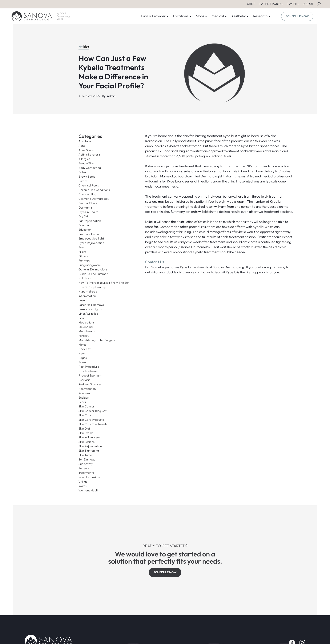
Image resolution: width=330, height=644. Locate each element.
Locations (182, 16)
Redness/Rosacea (90, 384)
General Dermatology (93, 269)
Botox (82, 172)
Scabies (84, 398)
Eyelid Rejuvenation (91, 243)
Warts (82, 486)
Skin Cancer (86, 406)
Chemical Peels (89, 185)
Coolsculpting (87, 194)
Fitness (83, 256)
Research (262, 16)
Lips (81, 318)
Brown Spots (87, 177)
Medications (86, 322)
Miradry (84, 336)
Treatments (86, 473)
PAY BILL (293, 4)
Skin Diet (84, 428)
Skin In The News (90, 437)
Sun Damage (87, 459)
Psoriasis (84, 380)
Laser (82, 300)
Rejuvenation (87, 389)
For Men (84, 261)
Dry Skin (84, 216)
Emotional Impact (90, 234)
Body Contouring (90, 168)
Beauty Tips (86, 163)
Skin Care (85, 415)
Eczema (84, 225)
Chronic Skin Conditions (94, 190)
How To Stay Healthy (92, 287)
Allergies (84, 159)
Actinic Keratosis (89, 154)
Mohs (202, 16)
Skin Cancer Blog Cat (92, 411)
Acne (82, 146)
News (82, 353)
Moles (82, 345)
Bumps (83, 181)
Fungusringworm (90, 265)
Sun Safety (86, 464)
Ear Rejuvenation (90, 221)
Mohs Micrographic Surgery (97, 340)
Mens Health (87, 331)
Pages (83, 358)
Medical (219, 16)
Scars (82, 402)
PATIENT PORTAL (271, 4)
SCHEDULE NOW (297, 16)
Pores (82, 362)
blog (84, 47)
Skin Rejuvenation (90, 446)
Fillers (82, 252)
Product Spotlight (90, 375)
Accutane (85, 141)
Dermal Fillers (88, 203)
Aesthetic (240, 16)
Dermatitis (85, 208)
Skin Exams (86, 433)
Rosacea (84, 393)
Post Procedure (89, 367)
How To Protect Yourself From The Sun (104, 283)
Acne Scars (86, 150)
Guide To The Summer (93, 274)
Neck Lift (84, 349)
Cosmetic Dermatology (94, 199)
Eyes (82, 247)
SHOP (251, 4)
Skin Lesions (86, 442)
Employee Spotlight (91, 238)
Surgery (84, 468)
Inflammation (87, 296)
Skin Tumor (86, 455)
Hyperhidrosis (88, 291)
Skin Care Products (91, 420)
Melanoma (86, 327)
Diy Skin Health (88, 212)
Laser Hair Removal (92, 305)
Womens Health (89, 490)
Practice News (88, 371)
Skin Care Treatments (93, 424)
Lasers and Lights (90, 309)
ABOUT (309, 4)
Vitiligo (83, 482)
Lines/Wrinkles (88, 314)
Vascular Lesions (89, 477)
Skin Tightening (89, 451)
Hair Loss (85, 278)
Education (85, 230)
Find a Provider (155, 16)
